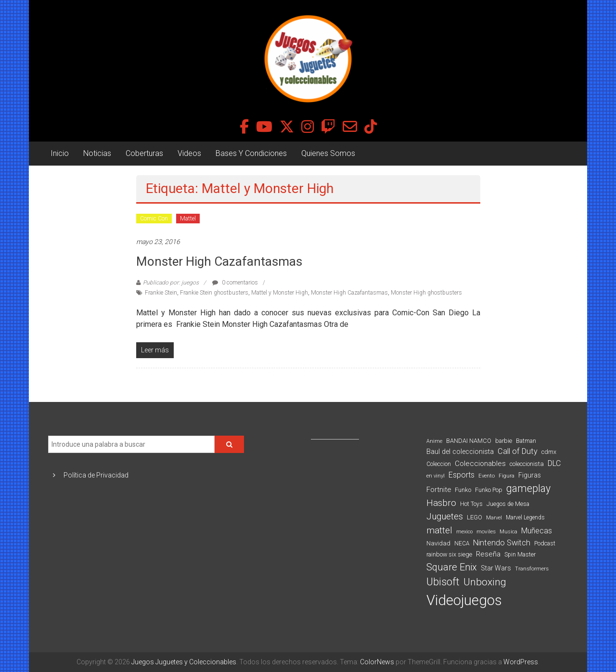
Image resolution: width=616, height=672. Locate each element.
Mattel (188, 219)
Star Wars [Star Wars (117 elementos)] (496, 568)
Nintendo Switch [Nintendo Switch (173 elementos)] (502, 543)
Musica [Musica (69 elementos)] (508, 532)
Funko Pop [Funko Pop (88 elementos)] (489, 490)
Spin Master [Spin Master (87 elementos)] (520, 555)
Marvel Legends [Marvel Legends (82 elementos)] (525, 517)
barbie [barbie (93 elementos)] (504, 441)
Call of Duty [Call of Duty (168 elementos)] (518, 451)
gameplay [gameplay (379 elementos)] (528, 488)
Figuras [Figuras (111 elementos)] (530, 475)
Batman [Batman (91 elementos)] (526, 441)
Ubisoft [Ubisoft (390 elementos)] (443, 582)
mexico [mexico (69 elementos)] (464, 532)
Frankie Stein (161, 293)
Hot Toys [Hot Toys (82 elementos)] (471, 504)
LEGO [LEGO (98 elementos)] (475, 517)
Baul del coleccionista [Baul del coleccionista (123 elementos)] (460, 452)
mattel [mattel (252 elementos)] (439, 530)
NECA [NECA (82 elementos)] (462, 543)
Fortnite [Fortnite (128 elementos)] (439, 490)
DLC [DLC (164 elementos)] (554, 463)
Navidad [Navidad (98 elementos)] (438, 543)
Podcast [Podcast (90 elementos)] (545, 543)
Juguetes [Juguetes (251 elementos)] (445, 517)
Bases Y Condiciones (251, 153)
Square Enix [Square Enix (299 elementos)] (452, 567)
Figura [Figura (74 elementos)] (507, 476)
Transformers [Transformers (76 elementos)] (532, 569)
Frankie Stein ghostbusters (214, 293)
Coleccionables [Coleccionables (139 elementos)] (480, 464)
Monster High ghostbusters (426, 293)
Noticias (97, 153)
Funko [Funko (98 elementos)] (463, 490)
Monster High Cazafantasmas (219, 261)
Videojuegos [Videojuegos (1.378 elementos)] (464, 600)
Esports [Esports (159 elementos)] (462, 475)
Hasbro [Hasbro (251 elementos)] (441, 503)
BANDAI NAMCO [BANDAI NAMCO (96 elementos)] (469, 441)
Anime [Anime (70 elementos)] (434, 441)
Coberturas (144, 153)
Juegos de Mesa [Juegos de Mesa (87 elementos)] (508, 504)
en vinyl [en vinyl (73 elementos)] (436, 476)
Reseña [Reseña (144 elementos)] (488, 554)
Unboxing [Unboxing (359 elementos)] (485, 582)
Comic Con (154, 219)
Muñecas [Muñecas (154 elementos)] (537, 531)
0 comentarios (235, 283)
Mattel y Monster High (280, 293)
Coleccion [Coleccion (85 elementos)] (439, 464)
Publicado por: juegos (171, 283)
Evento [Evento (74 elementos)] (487, 476)
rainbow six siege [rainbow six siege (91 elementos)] (449, 554)
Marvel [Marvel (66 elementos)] (494, 518)
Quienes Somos (328, 153)
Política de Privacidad (96, 475)
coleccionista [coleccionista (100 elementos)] (527, 464)
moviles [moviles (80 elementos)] (486, 531)
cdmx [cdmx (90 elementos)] (549, 452)
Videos (189, 153)
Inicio (60, 153)
